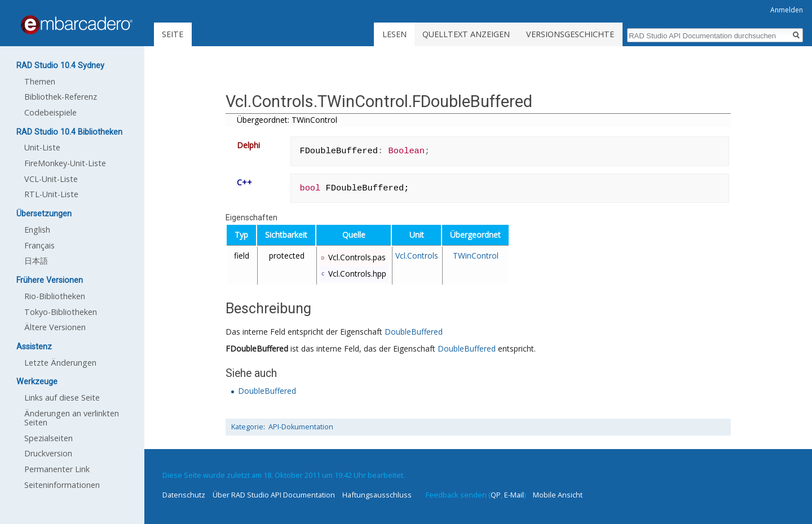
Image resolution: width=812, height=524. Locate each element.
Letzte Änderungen (60, 363)
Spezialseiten (48, 438)
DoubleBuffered (414, 332)
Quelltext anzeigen (466, 34)
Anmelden (787, 10)
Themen (40, 81)
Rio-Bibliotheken (55, 296)
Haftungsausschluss (377, 495)
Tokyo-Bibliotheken (61, 312)
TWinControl (476, 256)
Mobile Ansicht (558, 495)
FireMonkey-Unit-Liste (65, 163)
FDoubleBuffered (257, 348)
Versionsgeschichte (570, 34)
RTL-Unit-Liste (51, 194)
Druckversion (48, 453)
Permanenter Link (57, 469)
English (37, 230)
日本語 (36, 261)
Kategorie (247, 427)
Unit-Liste (42, 147)
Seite (173, 34)
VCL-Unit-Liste (51, 179)
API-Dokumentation (301, 427)
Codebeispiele (50, 112)
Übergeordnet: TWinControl (287, 120)
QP (496, 495)
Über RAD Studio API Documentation (274, 495)
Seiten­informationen (62, 485)
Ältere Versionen (55, 327)
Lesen (394, 34)
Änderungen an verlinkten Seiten (72, 418)
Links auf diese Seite (62, 398)
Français (39, 245)
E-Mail (514, 495)
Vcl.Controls (417, 256)
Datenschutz (184, 495)
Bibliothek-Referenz (61, 97)
